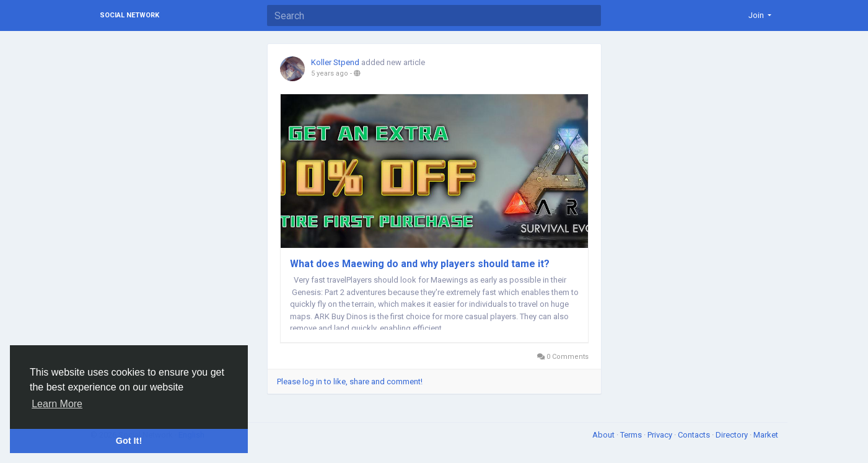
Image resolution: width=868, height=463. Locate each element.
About (604, 435)
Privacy (661, 435)
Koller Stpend (335, 62)
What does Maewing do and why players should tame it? (420, 264)
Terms (632, 435)
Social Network (129, 15)
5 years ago (330, 73)
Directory (733, 435)
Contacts (695, 435)
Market (766, 435)
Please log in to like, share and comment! (350, 381)
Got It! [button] (129, 441)
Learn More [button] (57, 404)
